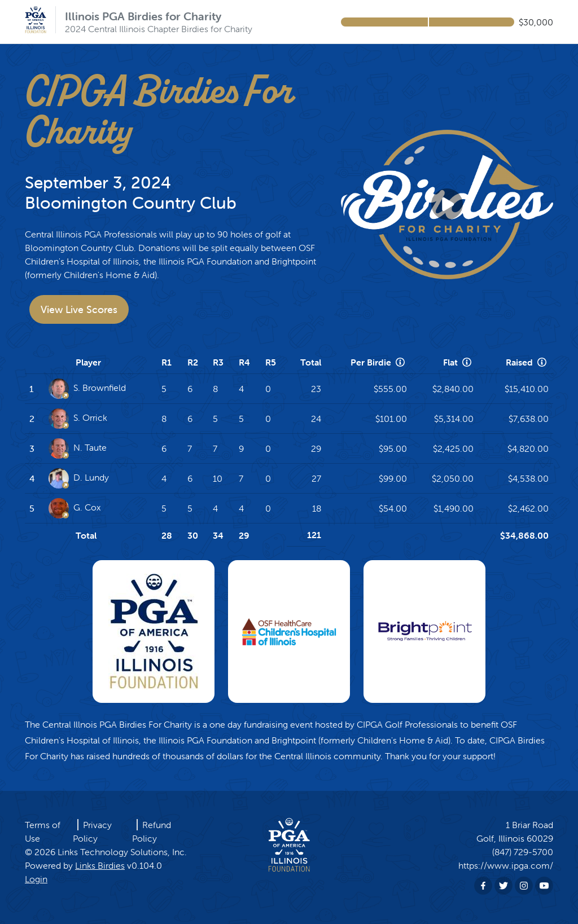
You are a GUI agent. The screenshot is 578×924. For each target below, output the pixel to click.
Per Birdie (379, 362)
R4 (244, 362)
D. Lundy (79, 478)
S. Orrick (78, 419)
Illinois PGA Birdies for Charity (143, 16)
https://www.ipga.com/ (506, 865)
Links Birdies (100, 865)
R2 (193, 362)
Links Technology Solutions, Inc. (122, 852)
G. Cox (75, 508)
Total (311, 362)
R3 (218, 362)
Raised (527, 362)
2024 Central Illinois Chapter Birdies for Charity (159, 29)
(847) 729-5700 (523, 852)
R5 (271, 362)
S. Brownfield (87, 389)
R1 (167, 362)
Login (36, 879)
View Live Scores (79, 309)
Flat (458, 362)
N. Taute (78, 448)
